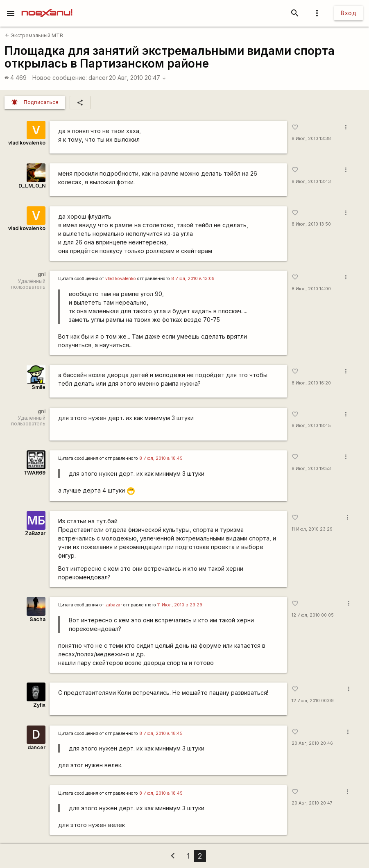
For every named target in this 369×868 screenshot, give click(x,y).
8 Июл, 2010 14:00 (311, 289)
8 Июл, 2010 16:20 (311, 383)
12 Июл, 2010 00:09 (313, 701)
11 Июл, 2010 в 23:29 (180, 605)
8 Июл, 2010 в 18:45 (161, 458)
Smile (38, 387)
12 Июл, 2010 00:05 (313, 615)
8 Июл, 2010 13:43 (311, 182)
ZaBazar (35, 533)
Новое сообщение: (60, 78)
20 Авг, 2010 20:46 (312, 743)
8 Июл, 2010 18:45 (311, 426)
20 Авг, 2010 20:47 (138, 78)
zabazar (114, 605)
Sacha (37, 619)
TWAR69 (34, 473)
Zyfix (39, 705)
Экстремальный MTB (34, 35)
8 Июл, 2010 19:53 (311, 469)
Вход (349, 13)
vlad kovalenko (27, 143)
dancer (98, 78)
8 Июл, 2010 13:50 (311, 224)
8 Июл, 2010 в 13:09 (193, 279)
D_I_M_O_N (32, 186)
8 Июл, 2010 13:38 (311, 139)
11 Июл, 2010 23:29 (312, 529)
